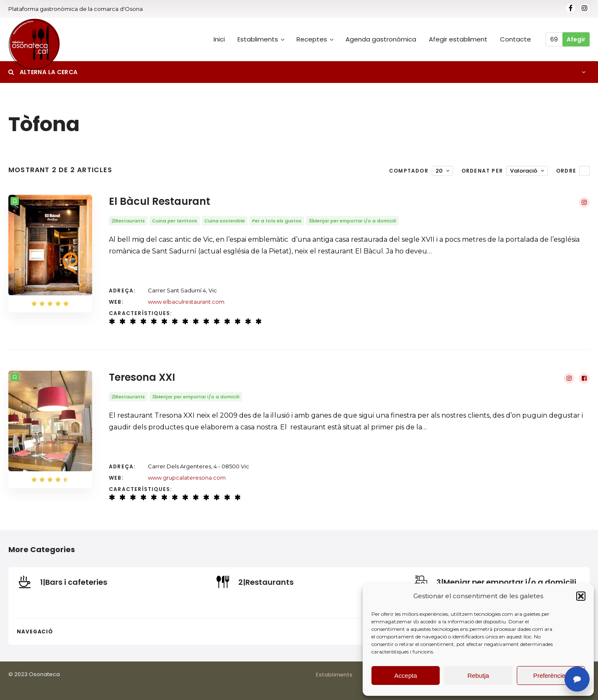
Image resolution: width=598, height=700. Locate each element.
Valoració (524, 171)
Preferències (551, 675)
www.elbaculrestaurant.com (186, 302)
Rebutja (478, 675)
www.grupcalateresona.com (187, 478)
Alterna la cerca (43, 72)
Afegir (576, 39)
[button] (581, 596)
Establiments (334, 675)
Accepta (406, 675)
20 (439, 171)
